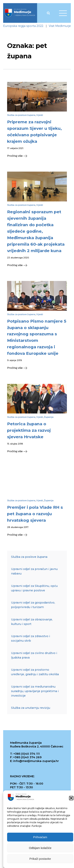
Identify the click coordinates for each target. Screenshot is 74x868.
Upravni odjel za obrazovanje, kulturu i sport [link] (32, 622)
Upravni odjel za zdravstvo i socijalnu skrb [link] (30, 638)
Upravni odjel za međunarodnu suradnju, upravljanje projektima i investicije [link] (35, 691)
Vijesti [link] (40, 115)
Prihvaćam (40, 838)
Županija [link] (49, 417)
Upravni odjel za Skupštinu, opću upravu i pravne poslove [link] (34, 588)
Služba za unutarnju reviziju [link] (31, 708)
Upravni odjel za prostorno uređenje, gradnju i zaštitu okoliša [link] (35, 672)
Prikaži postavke (40, 859)
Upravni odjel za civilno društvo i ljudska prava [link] (34, 655)
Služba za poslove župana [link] (21, 115)
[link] (20, 13)
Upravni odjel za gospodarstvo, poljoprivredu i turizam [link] (33, 605)
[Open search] (48, 13)
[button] (71, 799)
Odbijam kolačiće (40, 848)
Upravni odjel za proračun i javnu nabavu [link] (34, 571)
